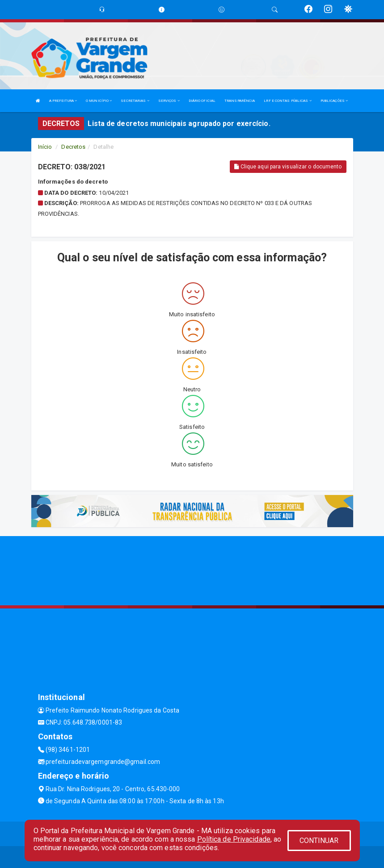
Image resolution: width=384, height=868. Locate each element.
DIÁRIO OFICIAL (202, 101)
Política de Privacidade (234, 839)
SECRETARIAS (135, 101)
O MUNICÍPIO (99, 101)
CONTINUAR (319, 841)
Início (45, 147)
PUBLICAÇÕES (334, 101)
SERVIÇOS (169, 101)
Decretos (73, 147)
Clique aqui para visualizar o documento (288, 167)
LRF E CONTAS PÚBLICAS (287, 101)
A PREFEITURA (63, 101)
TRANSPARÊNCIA (240, 101)
